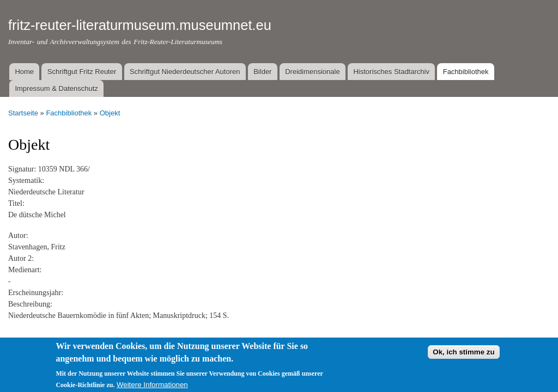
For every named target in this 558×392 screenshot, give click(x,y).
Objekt (110, 113)
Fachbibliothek (466, 72)
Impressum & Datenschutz (56, 88)
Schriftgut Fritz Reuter (82, 72)
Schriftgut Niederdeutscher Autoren (185, 72)
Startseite (23, 113)
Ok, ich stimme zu (463, 356)
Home (24, 72)
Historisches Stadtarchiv (391, 72)
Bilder (262, 72)
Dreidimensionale (312, 72)
